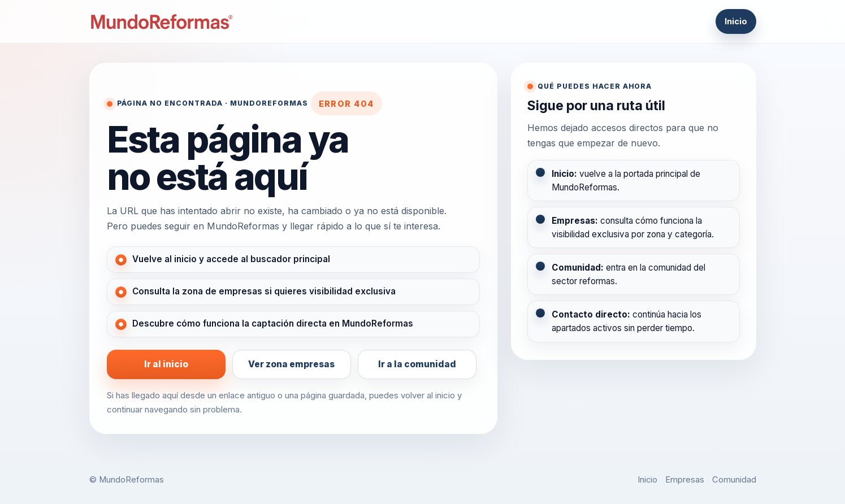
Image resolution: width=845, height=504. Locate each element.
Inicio (736, 21)
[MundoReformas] (162, 21)
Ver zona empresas (291, 364)
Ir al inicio (166, 364)
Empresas (685, 480)
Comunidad (734, 480)
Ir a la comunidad (417, 364)
